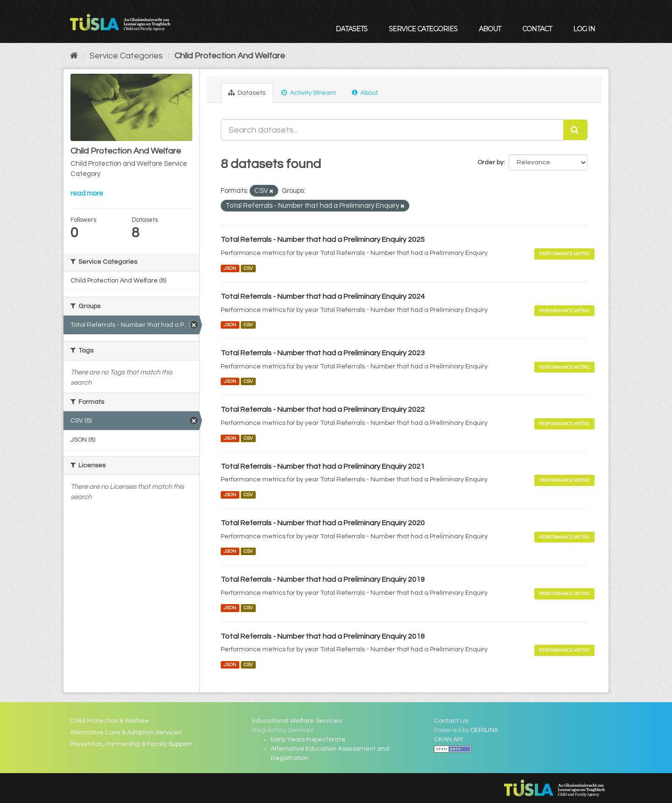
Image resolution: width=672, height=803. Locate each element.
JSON (230, 268)
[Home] (74, 56)
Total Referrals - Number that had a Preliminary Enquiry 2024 (323, 296)
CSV (248, 268)
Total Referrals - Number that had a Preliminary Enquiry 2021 (323, 466)
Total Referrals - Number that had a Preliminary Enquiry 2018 (323, 636)
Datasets (351, 29)
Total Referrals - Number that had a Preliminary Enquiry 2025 (323, 239)
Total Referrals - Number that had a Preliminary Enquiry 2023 (323, 353)
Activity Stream (309, 93)
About (490, 29)
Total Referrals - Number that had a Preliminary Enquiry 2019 (323, 579)
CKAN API (448, 740)
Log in (584, 29)
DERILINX (485, 730)
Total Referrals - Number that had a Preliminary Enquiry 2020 (323, 523)
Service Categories (423, 29)
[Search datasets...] (392, 130)
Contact (537, 29)
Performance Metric (564, 254)
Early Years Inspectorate (308, 740)
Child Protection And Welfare (230, 56)
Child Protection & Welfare (109, 721)
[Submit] (575, 130)
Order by (490, 162)
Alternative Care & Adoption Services (126, 733)
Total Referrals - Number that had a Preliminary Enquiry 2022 (323, 409)
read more (87, 194)
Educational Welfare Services (297, 721)
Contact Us (451, 721)
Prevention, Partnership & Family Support (131, 744)
